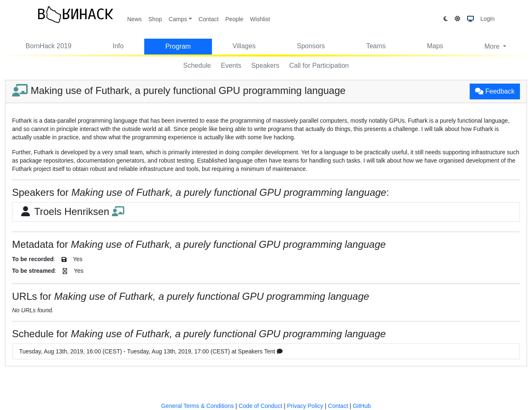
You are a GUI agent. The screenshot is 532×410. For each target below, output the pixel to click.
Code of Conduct (260, 406)
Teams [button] (376, 46)
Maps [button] (435, 46)
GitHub (362, 406)
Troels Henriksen (72, 211)
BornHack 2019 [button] (49, 46)
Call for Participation (319, 65)
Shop (155, 19)
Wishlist (260, 19)
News (134, 19)
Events (231, 65)
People (234, 19)
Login (488, 19)
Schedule (197, 65)
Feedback (495, 91)
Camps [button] (178, 19)
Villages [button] (244, 46)
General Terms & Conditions (198, 406)
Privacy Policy (305, 406)
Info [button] (118, 46)
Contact (209, 19)
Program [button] (178, 46)
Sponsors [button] (311, 46)
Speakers (265, 65)
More (493, 46)
